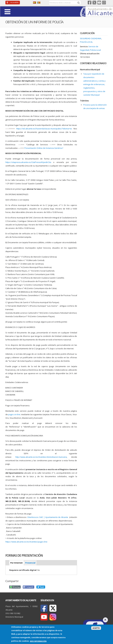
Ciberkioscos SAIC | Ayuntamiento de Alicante (48, 517)
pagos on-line (14, 414)
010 (7, 613)
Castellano (35, 3)
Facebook (90, 3)
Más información (38, 641)
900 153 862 (15, 613)
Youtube (99, 3)
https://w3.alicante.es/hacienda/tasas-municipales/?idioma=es (44, 129)
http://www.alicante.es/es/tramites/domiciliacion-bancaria (41, 457)
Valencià (39, 3)
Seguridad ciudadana (91, 38)
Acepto (96, 628)
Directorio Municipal (14, 617)
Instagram (104, 3)
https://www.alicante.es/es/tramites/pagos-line (26, 542)
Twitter (94, 3)
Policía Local (86, 42)
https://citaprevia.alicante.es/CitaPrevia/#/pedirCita (28, 162)
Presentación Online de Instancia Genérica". (44, 148)
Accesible (14, 2)
